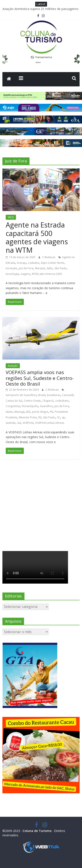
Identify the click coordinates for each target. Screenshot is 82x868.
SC (59, 417)
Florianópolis (30, 406)
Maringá (19, 412)
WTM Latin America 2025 (47, 274)
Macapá (40, 268)
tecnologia (12, 274)
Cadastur (34, 263)
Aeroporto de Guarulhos (21, 395)
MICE (11, 217)
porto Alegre (40, 412)
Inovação (11, 268)
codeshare (62, 401)
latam (9, 412)
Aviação (13, 366)
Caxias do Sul (14, 401)
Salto (50, 268)
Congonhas (13, 406)
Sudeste (11, 423)
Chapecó (48, 401)
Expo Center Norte (53, 263)
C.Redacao (49, 257)
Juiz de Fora (26, 268)
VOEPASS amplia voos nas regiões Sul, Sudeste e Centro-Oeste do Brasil (40, 378)
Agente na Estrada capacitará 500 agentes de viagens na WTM (37, 237)
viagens (25, 274)
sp (63, 417)
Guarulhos (46, 406)
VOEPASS (28, 423)
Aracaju (22, 263)
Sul (19, 423)
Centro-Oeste (32, 401)
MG (28, 412)
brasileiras (54, 395)
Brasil (42, 395)
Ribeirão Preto (28, 417)
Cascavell (68, 395)
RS (40, 417)
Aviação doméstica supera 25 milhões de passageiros (40, 9)
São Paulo (61, 268)
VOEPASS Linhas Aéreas (50, 423)
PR (51, 412)
